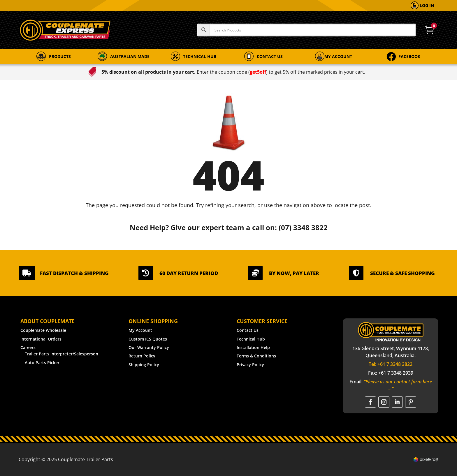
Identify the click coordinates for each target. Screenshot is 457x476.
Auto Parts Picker (42, 363)
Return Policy (142, 356)
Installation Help (253, 347)
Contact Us (248, 330)
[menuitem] (422, 6)
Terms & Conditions (256, 356)
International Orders (41, 339)
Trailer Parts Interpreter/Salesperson (61, 354)
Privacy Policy (250, 365)
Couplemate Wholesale (43, 330)
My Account (140, 330)
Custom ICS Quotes (148, 339)
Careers (28, 347)
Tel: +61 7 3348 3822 (391, 364)
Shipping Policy (144, 365)
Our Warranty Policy (149, 347)
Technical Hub (251, 339)
